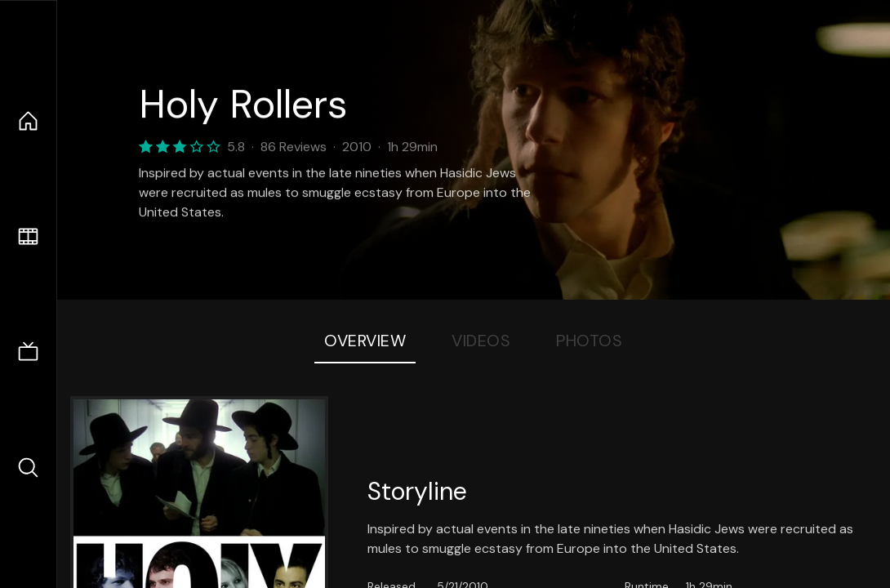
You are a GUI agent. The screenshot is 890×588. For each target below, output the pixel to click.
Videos (481, 341)
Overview (365, 341)
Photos (589, 341)
